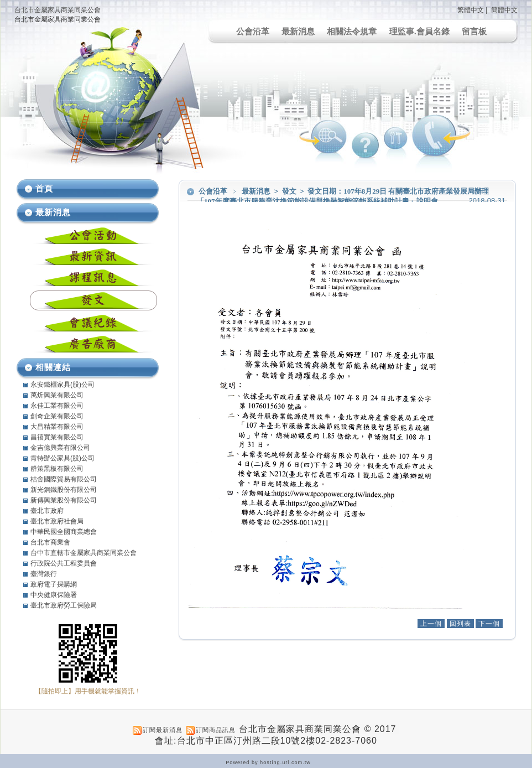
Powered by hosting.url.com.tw (268, 762)
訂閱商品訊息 (216, 730)
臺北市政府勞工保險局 (64, 605)
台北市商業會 (50, 542)
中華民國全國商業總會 (64, 532)
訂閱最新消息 (163, 730)
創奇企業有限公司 (57, 416)
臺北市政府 (47, 511)
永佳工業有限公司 (57, 406)
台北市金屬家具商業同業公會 (58, 10)
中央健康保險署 (54, 595)
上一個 (431, 624)
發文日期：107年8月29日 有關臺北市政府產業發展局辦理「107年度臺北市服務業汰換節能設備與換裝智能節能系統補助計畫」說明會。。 (343, 196)
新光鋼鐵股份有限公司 (64, 490)
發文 (290, 191)
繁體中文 (471, 10)
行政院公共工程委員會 (64, 563)
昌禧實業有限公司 (57, 437)
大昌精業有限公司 (57, 427)
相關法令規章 (352, 31)
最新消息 (298, 31)
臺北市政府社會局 (57, 521)
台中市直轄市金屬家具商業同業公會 (84, 553)
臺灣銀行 (44, 574)
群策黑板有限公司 (57, 469)
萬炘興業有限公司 (57, 395)
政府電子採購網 (54, 584)
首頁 (44, 188)
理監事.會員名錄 (419, 31)
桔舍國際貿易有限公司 (64, 479)
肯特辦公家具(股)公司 (62, 458)
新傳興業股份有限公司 (64, 500)
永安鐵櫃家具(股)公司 (62, 385)
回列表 (460, 624)
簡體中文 (504, 10)
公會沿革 (253, 31)
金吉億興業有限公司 (60, 448)
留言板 (474, 31)
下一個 (489, 624)
